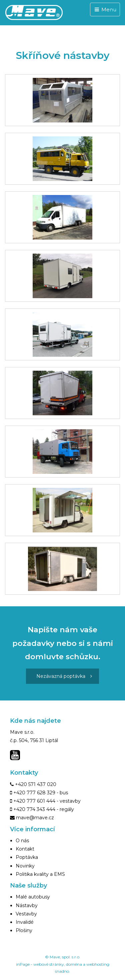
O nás (22, 841)
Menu (105, 9)
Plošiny (24, 930)
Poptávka (27, 857)
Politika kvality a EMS (40, 874)
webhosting (98, 964)
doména (74, 964)
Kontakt (25, 849)
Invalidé (25, 922)
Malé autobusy (33, 897)
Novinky (25, 866)
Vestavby (26, 914)
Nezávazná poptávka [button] (64, 676)
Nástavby (27, 905)
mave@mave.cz (35, 818)
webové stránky (49, 964)
